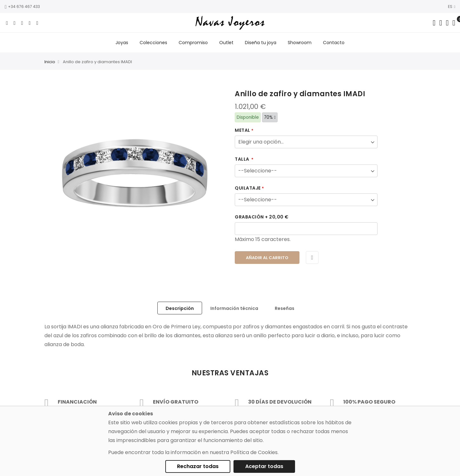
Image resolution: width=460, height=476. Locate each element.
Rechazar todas (198, 466)
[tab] (180, 308)
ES (452, 7)
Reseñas (285, 308)
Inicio (50, 62)
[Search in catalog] (434, 23)
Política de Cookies (254, 452)
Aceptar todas (264, 466)
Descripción (180, 308)
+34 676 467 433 (22, 7)
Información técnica (234, 308)
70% (270, 117)
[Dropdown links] (441, 23)
